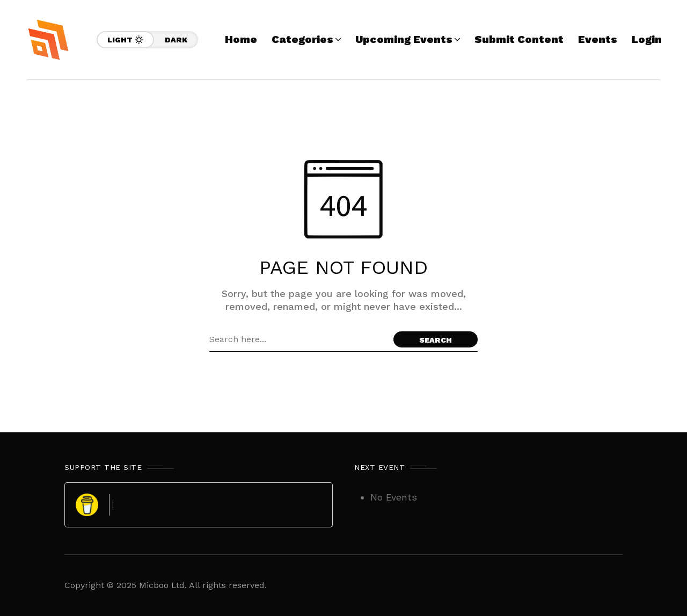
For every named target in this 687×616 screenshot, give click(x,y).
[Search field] (299, 339)
